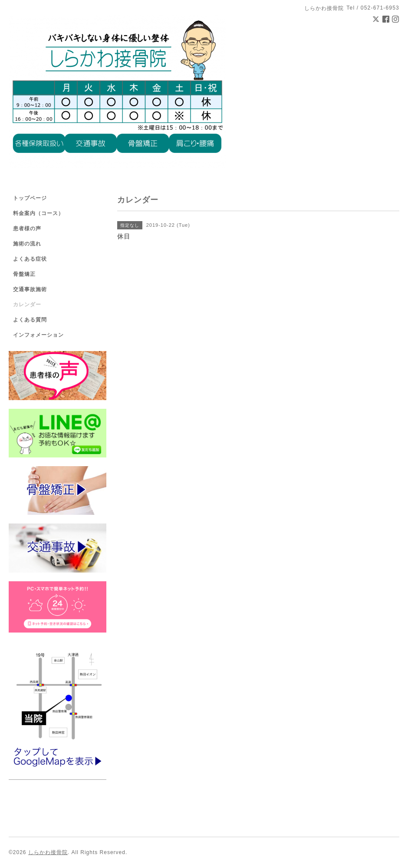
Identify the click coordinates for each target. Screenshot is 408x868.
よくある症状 (30, 259)
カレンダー (27, 305)
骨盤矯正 (24, 274)
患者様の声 (27, 229)
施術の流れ (27, 244)
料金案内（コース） (38, 213)
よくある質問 (30, 320)
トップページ (30, 198)
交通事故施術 (30, 289)
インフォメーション (38, 335)
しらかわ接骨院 (48, 852)
